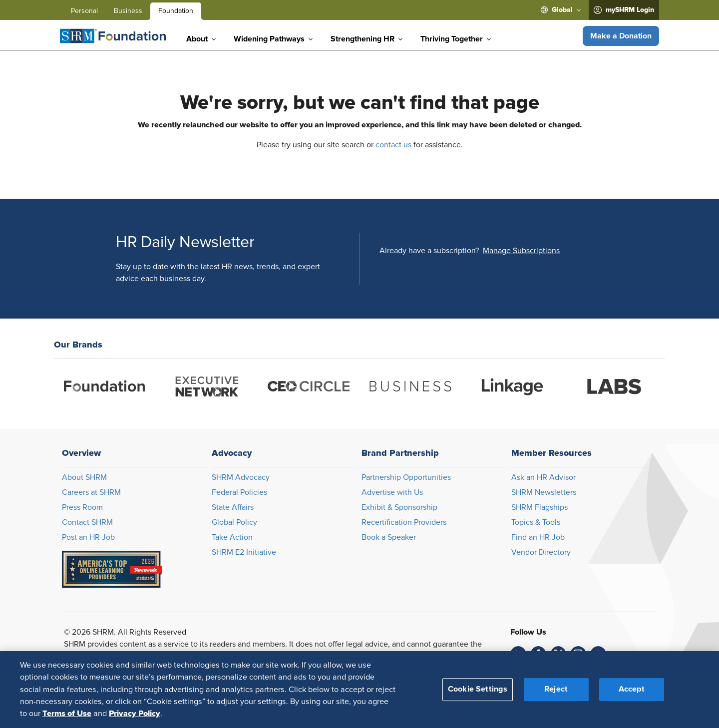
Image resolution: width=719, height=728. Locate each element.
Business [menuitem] (128, 11)
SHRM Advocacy (241, 477)
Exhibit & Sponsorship (399, 507)
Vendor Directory (541, 552)
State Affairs (233, 507)
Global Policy (234, 522)
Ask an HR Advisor (543, 477)
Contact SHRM (87, 522)
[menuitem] (561, 10)
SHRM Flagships (539, 507)
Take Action (232, 537)
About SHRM (84, 477)
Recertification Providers (404, 522)
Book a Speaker (389, 537)
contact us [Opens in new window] (393, 145)
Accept (632, 689)
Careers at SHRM (91, 492)
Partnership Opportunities (406, 477)
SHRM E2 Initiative (244, 552)
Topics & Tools (536, 522)
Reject (556, 689)
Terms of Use (67, 714)
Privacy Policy (135, 714)
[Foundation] (113, 36)
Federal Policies (239, 492)
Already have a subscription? (429, 251)
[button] (621, 36)
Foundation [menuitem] (176, 11)
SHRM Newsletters (544, 492)
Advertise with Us (392, 492)
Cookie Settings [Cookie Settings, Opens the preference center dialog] (478, 689)
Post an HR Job (88, 537)
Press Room (82, 507)
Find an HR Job (538, 537)
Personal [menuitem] (84, 11)
